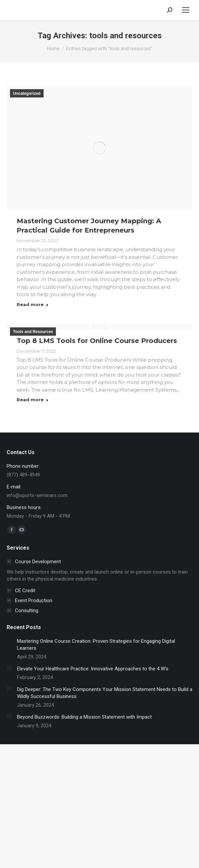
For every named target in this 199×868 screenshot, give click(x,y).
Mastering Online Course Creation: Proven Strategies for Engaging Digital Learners (96, 645)
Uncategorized (27, 93)
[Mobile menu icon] (186, 10)
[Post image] (9, 640)
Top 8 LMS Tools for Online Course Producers (97, 341)
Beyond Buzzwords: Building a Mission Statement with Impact (84, 717)
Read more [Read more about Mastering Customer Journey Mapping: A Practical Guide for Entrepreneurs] (33, 304)
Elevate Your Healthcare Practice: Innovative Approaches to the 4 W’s (93, 669)
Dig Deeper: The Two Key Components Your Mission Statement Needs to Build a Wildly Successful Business (105, 693)
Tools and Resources (33, 332)
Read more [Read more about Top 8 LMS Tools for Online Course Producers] (33, 400)
